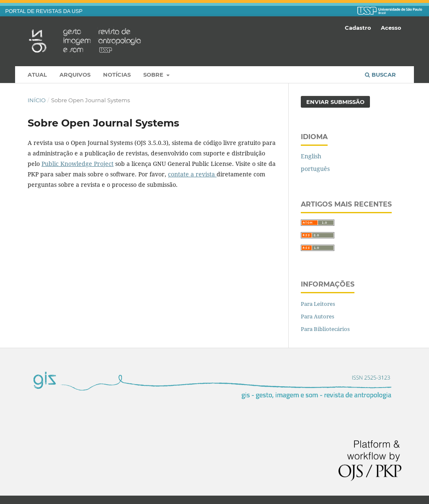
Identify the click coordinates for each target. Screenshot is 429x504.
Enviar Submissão (335, 102)
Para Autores (318, 316)
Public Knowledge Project (78, 164)
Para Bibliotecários (325, 329)
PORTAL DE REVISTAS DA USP (44, 11)
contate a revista (192, 174)
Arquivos (75, 75)
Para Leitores (318, 304)
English (311, 156)
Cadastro (358, 28)
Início (37, 100)
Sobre (154, 75)
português (315, 169)
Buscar (380, 75)
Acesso (391, 28)
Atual (37, 75)
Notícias (117, 75)
